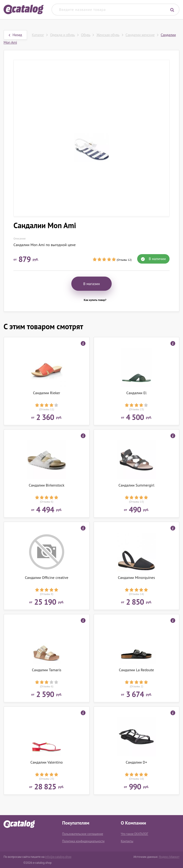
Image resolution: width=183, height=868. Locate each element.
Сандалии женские (140, 35)
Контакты (127, 841)
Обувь (86, 35)
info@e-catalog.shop (58, 857)
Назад (15, 35)
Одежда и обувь (62, 35)
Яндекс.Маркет (169, 857)
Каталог (38, 35)
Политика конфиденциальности (83, 841)
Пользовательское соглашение (83, 834)
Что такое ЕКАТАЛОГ (135, 834)
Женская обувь (108, 35)
